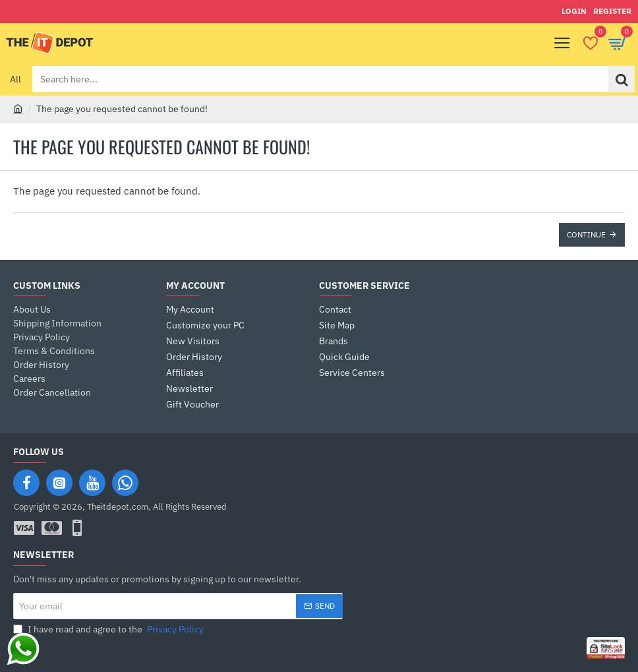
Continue (586, 234)
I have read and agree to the (110, 629)
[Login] (574, 12)
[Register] (612, 12)
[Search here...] (622, 79)
